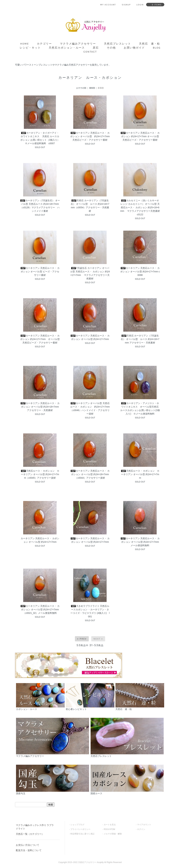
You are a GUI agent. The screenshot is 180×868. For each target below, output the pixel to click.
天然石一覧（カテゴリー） (30, 834)
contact (90, 52)
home (25, 44)
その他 (111, 48)
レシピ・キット (30, 48)
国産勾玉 (53, 780)
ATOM (112, 829)
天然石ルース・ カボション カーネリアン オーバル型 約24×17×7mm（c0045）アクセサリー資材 (40, 474)
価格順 (92, 88)
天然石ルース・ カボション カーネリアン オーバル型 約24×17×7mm (140, 474)
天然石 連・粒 (149, 44)
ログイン (141, 829)
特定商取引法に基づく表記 (82, 834)
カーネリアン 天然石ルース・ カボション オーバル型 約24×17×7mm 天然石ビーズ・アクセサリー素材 (91, 136)
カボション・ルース (40, 697)
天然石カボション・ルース (67, 48)
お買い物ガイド (134, 48)
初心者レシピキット (90, 697)
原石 (96, 48)
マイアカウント (144, 825)
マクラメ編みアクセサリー (78, 44)
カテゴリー (44, 44)
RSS (106, 829)
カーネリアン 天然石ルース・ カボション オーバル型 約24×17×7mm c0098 (140, 272)
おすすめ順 (81, 88)
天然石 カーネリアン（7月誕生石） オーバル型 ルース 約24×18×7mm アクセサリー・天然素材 (140, 339)
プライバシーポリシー (80, 829)
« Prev (82, 639)
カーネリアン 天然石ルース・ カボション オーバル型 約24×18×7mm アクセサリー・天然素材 (40, 407)
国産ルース (127, 780)
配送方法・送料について (29, 850)
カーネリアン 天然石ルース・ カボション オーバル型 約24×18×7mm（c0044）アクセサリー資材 (90, 474)
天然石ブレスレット (117, 44)
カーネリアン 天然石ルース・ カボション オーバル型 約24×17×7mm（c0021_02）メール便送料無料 (40, 609)
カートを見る (110, 825)
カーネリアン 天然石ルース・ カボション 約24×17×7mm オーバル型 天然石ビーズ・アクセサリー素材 (141, 136)
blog (157, 48)
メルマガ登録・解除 (113, 834)
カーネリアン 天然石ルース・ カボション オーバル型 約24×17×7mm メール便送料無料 (140, 542)
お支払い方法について (28, 845)
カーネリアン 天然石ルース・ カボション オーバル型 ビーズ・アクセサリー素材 (40, 272)
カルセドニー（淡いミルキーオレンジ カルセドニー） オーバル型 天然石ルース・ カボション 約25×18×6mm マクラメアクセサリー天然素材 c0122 (140, 207)
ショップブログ (77, 825)
